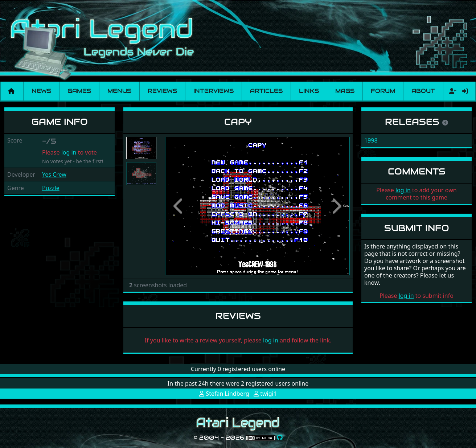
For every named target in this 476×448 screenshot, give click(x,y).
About (423, 91)
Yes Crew (54, 174)
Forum (383, 91)
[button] (179, 206)
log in (69, 152)
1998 (371, 140)
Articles (266, 91)
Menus (119, 91)
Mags (345, 91)
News (41, 91)
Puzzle (51, 188)
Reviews (162, 91)
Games (79, 91)
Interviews (214, 91)
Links (309, 91)
